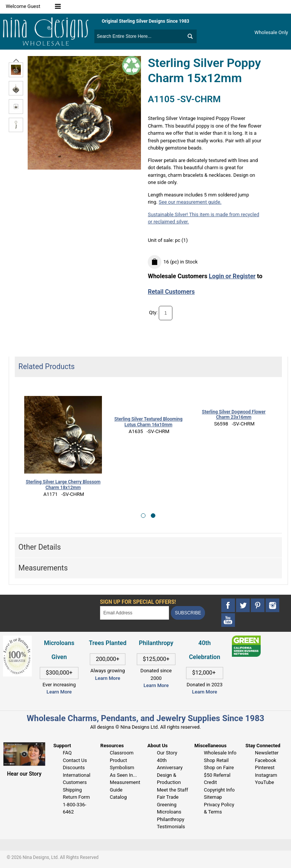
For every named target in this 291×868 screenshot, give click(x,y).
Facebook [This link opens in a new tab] (266, 760)
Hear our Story (24, 774)
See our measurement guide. (190, 202)
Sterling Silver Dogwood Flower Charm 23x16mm (234, 415)
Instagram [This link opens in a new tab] (266, 775)
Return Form (76, 797)
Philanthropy (171, 819)
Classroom (122, 753)
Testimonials (171, 827)
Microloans (169, 812)
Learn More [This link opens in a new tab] (108, 678)
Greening (167, 805)
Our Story (167, 753)
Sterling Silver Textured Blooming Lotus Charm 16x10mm (149, 422)
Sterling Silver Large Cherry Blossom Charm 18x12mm (63, 485)
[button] (143, 516)
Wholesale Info (220, 753)
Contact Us (75, 760)
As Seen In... (123, 775)
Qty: (153, 313)
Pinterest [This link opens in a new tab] (265, 767)
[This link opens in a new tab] (246, 639)
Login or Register (232, 276)
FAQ (67, 753)
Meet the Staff (172, 790)
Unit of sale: (161, 240)
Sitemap (213, 797)
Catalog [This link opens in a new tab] (118, 797)
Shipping (72, 790)
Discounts (74, 767)
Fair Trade (168, 797)
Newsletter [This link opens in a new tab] (267, 753)
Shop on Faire (219, 767)
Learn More (59, 692)
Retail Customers (171, 292)
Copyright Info (219, 790)
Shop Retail (216, 760)
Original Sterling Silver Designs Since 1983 (146, 21)
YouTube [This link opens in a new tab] (265, 782)
